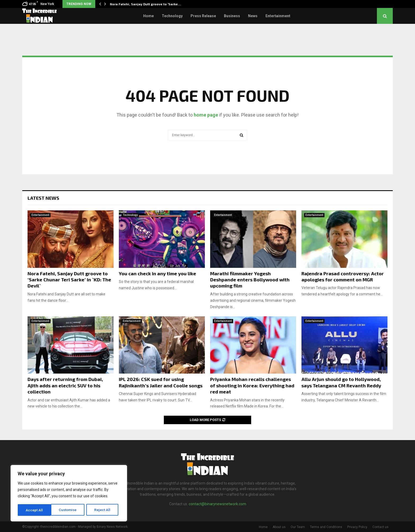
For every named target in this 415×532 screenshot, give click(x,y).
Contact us (380, 527)
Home (148, 16)
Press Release (203, 16)
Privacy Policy (357, 527)
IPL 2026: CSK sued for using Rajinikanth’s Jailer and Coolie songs (161, 382)
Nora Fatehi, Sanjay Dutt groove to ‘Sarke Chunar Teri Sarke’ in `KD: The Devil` (69, 280)
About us (279, 527)
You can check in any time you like (157, 273)
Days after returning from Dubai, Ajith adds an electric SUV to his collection (65, 385)
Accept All (104, 510)
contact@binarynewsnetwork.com (217, 504)
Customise (35, 510)
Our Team (298, 527)
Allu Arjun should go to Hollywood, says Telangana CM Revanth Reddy (341, 382)
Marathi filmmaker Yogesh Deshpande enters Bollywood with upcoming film (250, 280)
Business (232, 16)
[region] (69, 494)
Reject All (70, 510)
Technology (172, 16)
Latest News (43, 198)
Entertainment (278, 16)
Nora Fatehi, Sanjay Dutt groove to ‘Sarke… (145, 4)
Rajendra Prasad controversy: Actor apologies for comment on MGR (343, 276)
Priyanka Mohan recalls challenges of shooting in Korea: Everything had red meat (252, 385)
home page (206, 115)
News (253, 16)
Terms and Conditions (326, 527)
